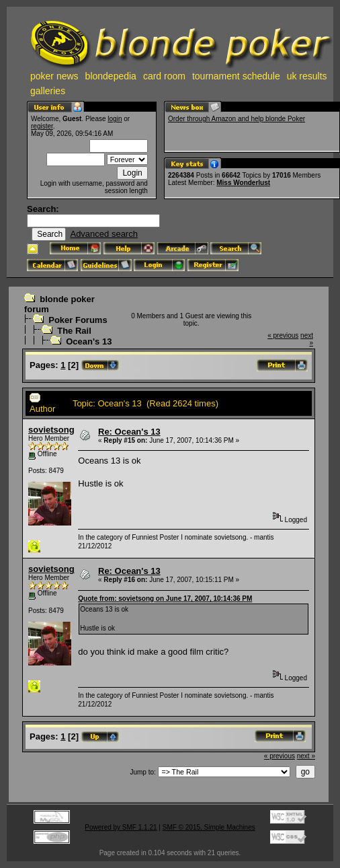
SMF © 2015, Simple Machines (209, 827)
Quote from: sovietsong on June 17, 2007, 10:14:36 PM (165, 599)
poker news (54, 76)
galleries (48, 91)
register (42, 126)
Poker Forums (78, 320)
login (115, 119)
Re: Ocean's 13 (129, 432)
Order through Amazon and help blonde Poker (237, 119)
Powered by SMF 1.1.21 (121, 827)
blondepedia (111, 76)
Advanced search (103, 234)
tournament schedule (236, 76)
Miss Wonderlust (243, 183)
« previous (283, 335)
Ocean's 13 (89, 341)
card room (164, 76)
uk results (307, 76)
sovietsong (51, 430)
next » (306, 756)
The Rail (74, 331)
